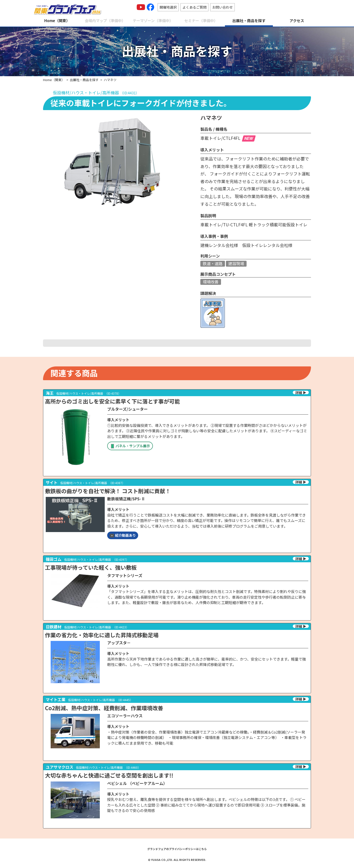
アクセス (297, 21)
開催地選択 (168, 7)
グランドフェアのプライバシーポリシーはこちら (177, 849)
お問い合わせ (222, 7)
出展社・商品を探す (249, 21)
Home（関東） (57, 21)
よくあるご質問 (194, 7)
